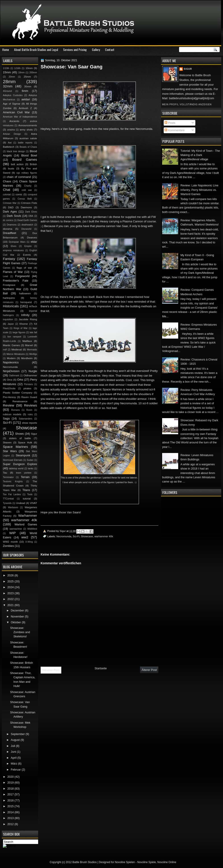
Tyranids (7, 503)
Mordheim (27, 358)
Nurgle (33, 371)
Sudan (30, 460)
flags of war (24, 268)
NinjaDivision (11, 371)
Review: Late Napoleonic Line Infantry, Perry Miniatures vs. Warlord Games (199, 190)
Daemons (26, 207)
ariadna (11, 130)
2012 (11, 824)
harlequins (9, 298)
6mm (25, 91)
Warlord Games (26, 524)
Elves (13, 246)
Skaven (7, 442)
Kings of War (21, 328)
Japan (11, 324)
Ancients (14, 121)
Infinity (25, 315)
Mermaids (32, 350)
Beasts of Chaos (28, 147)
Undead (21, 503)
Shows (20, 434)
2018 (11, 789)
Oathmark (14, 376)
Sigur (188, 69)
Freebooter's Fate (16, 281)
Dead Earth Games (27, 220)
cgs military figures (27, 173)
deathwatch (27, 225)
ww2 (25, 537)
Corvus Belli (25, 199)
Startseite (101, 668)
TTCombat (8, 499)
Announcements (28, 125)
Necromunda (64, 536)
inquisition (8, 319)
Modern (11, 358)
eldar (34, 242)
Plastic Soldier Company (18, 393)
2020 (11, 777)
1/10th (6, 68)
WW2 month (10, 542)
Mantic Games (11, 345)
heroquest (26, 302)
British (33, 164)
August (16, 740)
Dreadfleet (9, 233)
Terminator (8, 477)
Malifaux (27, 341)
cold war (27, 190)
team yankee (24, 473)
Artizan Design (12, 134)
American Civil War (16, 112)
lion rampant (14, 337)
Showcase (87, 536)
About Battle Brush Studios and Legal (36, 50)
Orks (20, 380)
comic (19, 194)
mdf (5, 350)
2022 (11, 599)
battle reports (25, 143)
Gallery (96, 50)
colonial (7, 195)
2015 (11, 806)
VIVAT (33, 503)
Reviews (31, 405)
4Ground (7, 91)
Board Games (25, 159)
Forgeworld (22, 276)
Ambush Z (25, 108)
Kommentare (174, 130)
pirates (27, 388)
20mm (12, 77)
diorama (8, 229)
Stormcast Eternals (13, 460)
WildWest (32, 529)
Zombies (8, 546)
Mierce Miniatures (16, 354)
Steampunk (23, 455)
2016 (11, 800)
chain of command (19, 177)
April (14, 758)
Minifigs (33, 354)
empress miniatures (13, 250)
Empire (28, 246)
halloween (25, 293)
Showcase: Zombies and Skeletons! (20, 632)
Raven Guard (29, 397)
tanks (31, 469)
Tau (5, 473)
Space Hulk (25, 442)
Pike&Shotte (9, 389)
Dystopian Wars (17, 242)
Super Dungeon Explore (20, 464)
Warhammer (28, 515)
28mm (9, 81)
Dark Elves (31, 212)
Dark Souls (14, 216)
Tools (30, 494)
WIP (12, 533)
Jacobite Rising (28, 319)
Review (9, 405)
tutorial (27, 499)
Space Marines (15, 447)
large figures (19, 332)
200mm (33, 73)
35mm (28, 86)
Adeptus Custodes (13, 95)
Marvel (29, 345)
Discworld (26, 229)
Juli (13, 746)
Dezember (18, 610)
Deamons (12, 225)
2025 (11, 581)
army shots (26, 130)
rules (30, 414)
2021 (11, 605)
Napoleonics (11, 362)
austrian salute (28, 138)
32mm (8, 86)
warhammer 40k (104, 536)
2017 (11, 794)
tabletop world (16, 469)
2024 (11, 587)
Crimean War (10, 203)
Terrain (25, 477)
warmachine (16, 529)
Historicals (11, 306)
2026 (11, 575)
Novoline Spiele (146, 862)
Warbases (13, 507)
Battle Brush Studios (85, 862)
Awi (10, 143)
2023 (11, 593)
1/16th (18, 68)
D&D (11, 207)
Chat (7, 190)
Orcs (10, 380)
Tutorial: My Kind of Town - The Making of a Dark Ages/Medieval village (200, 155)
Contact (110, 50)
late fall (33, 332)
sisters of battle (20, 438)
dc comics (8, 220)
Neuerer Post (51, 670)
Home (6, 50)
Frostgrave (9, 285)
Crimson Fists (29, 203)
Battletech (9, 147)
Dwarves (32, 238)
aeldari (26, 99)
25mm (27, 77)
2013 (11, 818)
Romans (15, 410)
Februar (16, 770)
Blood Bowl (29, 155)
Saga (6, 418)
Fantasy (9, 259)
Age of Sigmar (12, 104)
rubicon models (12, 414)
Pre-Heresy (9, 397)
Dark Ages (10, 212)
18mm (22, 73)
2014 (11, 812)
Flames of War (13, 272)
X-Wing (29, 542)
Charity (28, 186)
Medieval (17, 350)
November (18, 616)
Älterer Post (149, 670)
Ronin (29, 410)
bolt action (17, 164)
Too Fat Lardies (12, 494)
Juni (14, 752)
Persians (29, 384)
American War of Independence (20, 117)
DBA (31, 216)
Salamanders (26, 419)
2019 (11, 783)
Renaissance (20, 401)
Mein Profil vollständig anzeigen (187, 104)
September (18, 734)
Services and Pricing (75, 50)
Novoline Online (167, 862)
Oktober (16, 622)
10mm (29, 68)
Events (27, 255)
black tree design (16, 151)
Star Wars (10, 451)
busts (11, 169)
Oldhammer (30, 375)
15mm (7, 72)
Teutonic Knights (13, 481)
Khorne (24, 324)
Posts (170, 123)
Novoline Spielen (125, 862)
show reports (30, 423)
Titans (26, 490)
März (14, 764)
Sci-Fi (76, 536)
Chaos (7, 181)
